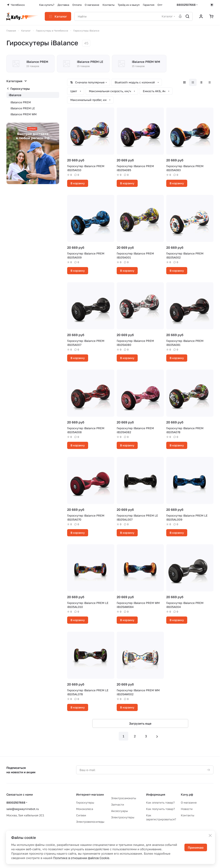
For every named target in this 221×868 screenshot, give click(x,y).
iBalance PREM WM (23, 114)
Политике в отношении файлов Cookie (81, 858)
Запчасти (118, 804)
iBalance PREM (21, 102)
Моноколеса (85, 809)
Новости (187, 809)
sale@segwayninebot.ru (23, 809)
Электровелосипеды (90, 822)
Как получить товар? (160, 809)
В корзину (78, 183)
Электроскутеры (123, 817)
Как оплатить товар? (160, 802)
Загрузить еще (140, 723)
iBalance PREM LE (23, 108)
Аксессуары (119, 811)
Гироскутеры (20, 89)
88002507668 (186, 5)
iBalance (15, 95)
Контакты (188, 815)
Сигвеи (81, 815)
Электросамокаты (124, 798)
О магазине (189, 802)
